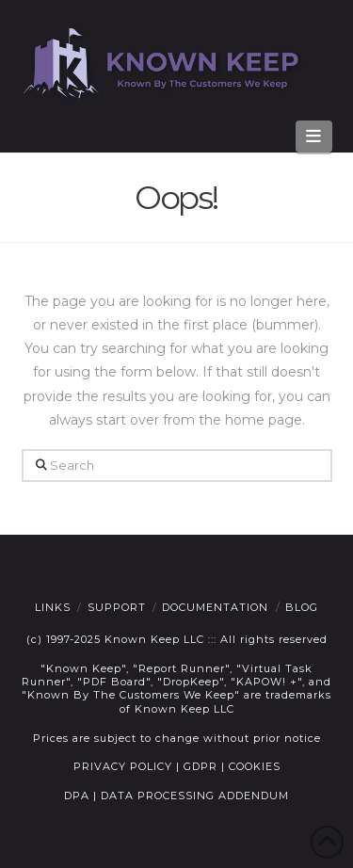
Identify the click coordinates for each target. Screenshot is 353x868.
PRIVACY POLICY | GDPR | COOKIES (177, 766)
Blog (302, 607)
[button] (314, 137)
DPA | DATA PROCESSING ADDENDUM (176, 796)
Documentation (215, 607)
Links (53, 607)
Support (117, 607)
